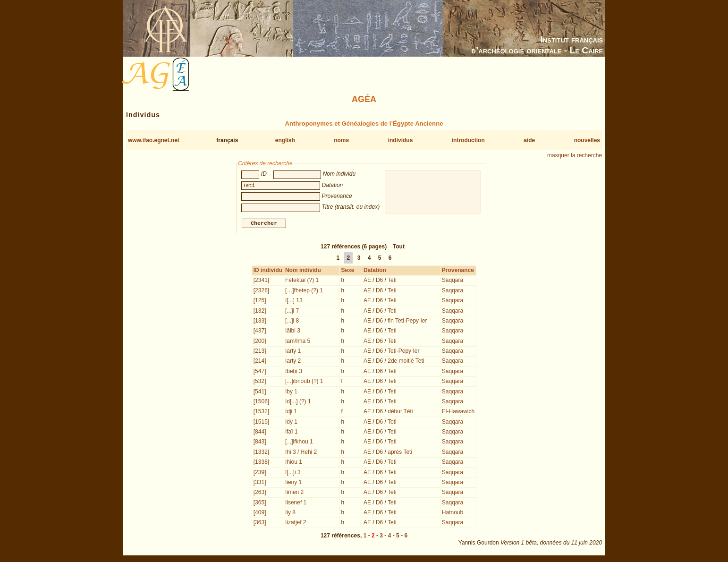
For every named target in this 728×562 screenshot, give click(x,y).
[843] (260, 443)
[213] (260, 352)
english (285, 140)
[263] (260, 493)
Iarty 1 (293, 352)
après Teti (400, 453)
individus (401, 140)
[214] (260, 362)
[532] (260, 382)
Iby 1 (291, 392)
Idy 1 (291, 423)
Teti (392, 281)
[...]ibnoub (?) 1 (304, 382)
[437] (260, 332)
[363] (260, 523)
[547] (260, 372)
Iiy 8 (290, 513)
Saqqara (453, 281)
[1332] (261, 453)
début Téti (400, 412)
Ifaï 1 (292, 433)
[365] (260, 503)
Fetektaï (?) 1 (302, 281)
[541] (260, 392)
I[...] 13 (294, 301)
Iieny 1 (293, 483)
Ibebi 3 (294, 372)
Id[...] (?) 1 (298, 402)
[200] (260, 342)
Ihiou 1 (294, 463)
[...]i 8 (292, 322)
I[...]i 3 (293, 473)
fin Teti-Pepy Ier (407, 322)
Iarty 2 (293, 362)
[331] (260, 483)
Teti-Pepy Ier (403, 352)
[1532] (261, 412)
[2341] (261, 281)
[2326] (261, 291)
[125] (260, 301)
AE (367, 281)
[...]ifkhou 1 (299, 443)
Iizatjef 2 (296, 523)
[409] (260, 513)
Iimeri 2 (294, 493)
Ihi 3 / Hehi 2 (301, 453)
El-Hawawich (458, 412)
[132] (260, 312)
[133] (260, 322)
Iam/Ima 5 (298, 342)
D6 (379, 281)
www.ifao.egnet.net (154, 140)
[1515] (261, 423)
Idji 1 (291, 412)
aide (529, 140)
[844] (260, 433)
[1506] (261, 402)
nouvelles (587, 140)
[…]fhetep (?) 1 (304, 291)
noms (341, 140)
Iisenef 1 (296, 503)
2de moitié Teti (406, 362)
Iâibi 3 (293, 332)
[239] (260, 473)
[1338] (261, 463)
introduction (468, 140)
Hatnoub (453, 513)
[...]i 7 (292, 312)
